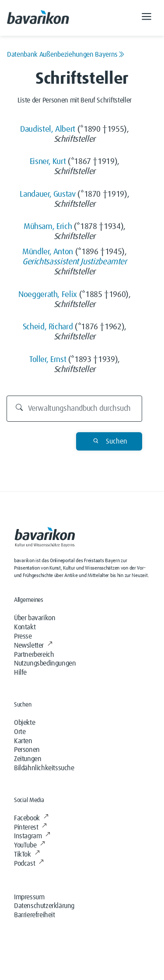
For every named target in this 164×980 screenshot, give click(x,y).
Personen (27, 750)
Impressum (29, 897)
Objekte (24, 723)
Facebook (31, 818)
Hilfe (20, 673)
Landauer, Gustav (47, 194)
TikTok (27, 854)
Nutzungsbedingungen (45, 663)
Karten (23, 741)
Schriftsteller (75, 139)
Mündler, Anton (48, 252)
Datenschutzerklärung (44, 906)
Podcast (29, 864)
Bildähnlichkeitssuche (44, 768)
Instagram (32, 836)
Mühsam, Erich (48, 227)
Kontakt (25, 627)
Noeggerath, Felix (48, 295)
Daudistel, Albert (48, 129)
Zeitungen (28, 759)
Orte (20, 732)
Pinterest (30, 827)
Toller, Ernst (48, 360)
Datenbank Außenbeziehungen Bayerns (66, 55)
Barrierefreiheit (35, 915)
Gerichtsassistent (51, 262)
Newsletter (33, 645)
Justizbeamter (103, 262)
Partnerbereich (34, 655)
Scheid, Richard (48, 327)
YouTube (30, 845)
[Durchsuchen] (74, 409)
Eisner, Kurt (48, 162)
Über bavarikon (35, 618)
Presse (23, 636)
